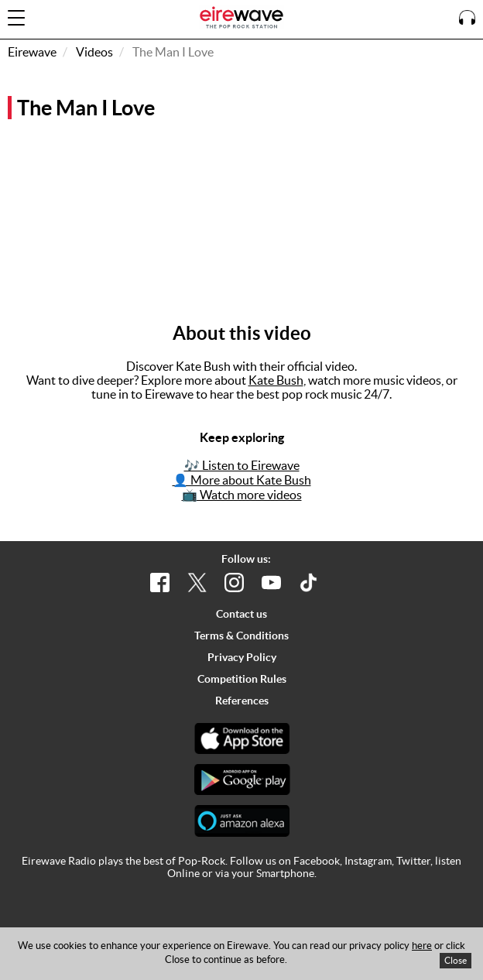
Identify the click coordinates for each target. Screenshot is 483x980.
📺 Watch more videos (242, 495)
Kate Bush (276, 380)
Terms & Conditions (241, 636)
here (422, 946)
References (242, 701)
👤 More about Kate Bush (242, 480)
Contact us (241, 614)
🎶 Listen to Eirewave (242, 465)
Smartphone (285, 873)
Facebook (317, 861)
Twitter (413, 861)
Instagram (368, 861)
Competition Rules (242, 679)
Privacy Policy (242, 657)
